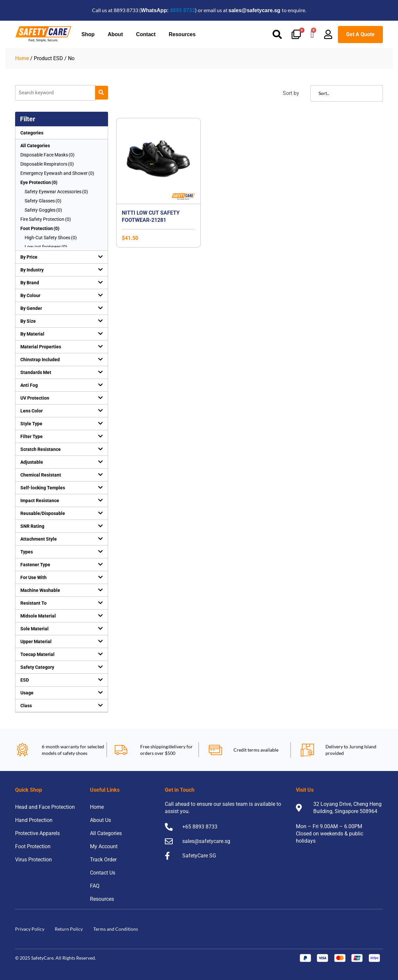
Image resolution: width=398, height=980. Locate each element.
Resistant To (33, 603)
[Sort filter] (347, 93)
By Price (29, 257)
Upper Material (36, 642)
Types (27, 552)
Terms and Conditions (116, 929)
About (115, 34)
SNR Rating (32, 526)
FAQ (95, 886)
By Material (32, 334)
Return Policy (69, 929)
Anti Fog (29, 385)
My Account (104, 846)
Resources (182, 34)
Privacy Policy (30, 929)
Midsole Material (38, 616)
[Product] (55, 93)
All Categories (35, 146)
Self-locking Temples (43, 488)
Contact (146, 34)
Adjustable (32, 462)
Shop (88, 34)
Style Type (31, 424)
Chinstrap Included (40, 360)
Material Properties (41, 347)
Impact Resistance (40, 501)
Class (26, 706)
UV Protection (35, 398)
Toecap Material (37, 654)
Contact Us (103, 873)
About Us (100, 820)
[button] (62, 257)
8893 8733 (183, 10)
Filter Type (32, 436)
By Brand (30, 283)
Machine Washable (40, 590)
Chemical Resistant (41, 475)
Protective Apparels (37, 833)
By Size (28, 321)
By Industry (32, 270)
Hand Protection (34, 820)
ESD (25, 680)
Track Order (103, 860)
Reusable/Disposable (43, 513)
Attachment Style (39, 539)
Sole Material (34, 629)
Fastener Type (35, 565)
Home (22, 58)
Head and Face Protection (45, 807)
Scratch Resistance (41, 449)
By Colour (30, 295)
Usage (27, 693)
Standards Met (36, 372)
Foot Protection (33, 846)
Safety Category (37, 667)
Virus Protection (33, 860)
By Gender (31, 308)
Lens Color (32, 411)
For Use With (33, 577)
